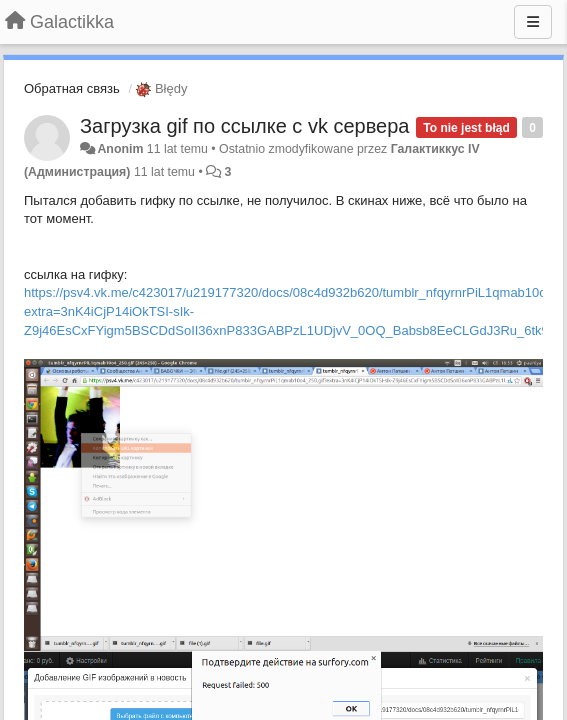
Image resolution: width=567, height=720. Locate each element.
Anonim (120, 149)
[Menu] (533, 22)
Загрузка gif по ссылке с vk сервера (244, 126)
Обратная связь (72, 88)
